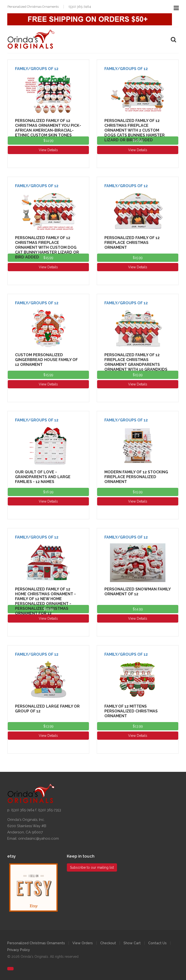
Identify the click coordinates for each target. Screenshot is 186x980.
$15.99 (48, 258)
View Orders (83, 943)
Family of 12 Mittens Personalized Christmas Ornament (131, 711)
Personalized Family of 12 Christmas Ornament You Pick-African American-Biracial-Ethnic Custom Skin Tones (48, 128)
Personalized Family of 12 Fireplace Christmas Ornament (132, 243)
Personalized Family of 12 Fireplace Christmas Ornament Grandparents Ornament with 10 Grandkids (136, 362)
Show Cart (132, 943)
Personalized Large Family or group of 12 (47, 709)
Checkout (108, 943)
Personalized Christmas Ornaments (36, 943)
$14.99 (48, 141)
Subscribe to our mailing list (92, 867)
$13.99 (48, 726)
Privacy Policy (19, 950)
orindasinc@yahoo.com (39, 838)
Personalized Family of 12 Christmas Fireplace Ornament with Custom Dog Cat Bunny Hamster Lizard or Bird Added (47, 247)
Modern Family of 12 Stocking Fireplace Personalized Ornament (136, 477)
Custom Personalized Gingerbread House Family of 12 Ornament (46, 360)
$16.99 (138, 141)
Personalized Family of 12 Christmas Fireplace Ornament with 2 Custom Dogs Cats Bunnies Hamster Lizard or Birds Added (135, 130)
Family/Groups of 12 (37, 69)
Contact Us (157, 943)
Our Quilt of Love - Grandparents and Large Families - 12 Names (43, 477)
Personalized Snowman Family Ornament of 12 (137, 592)
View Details (48, 150)
